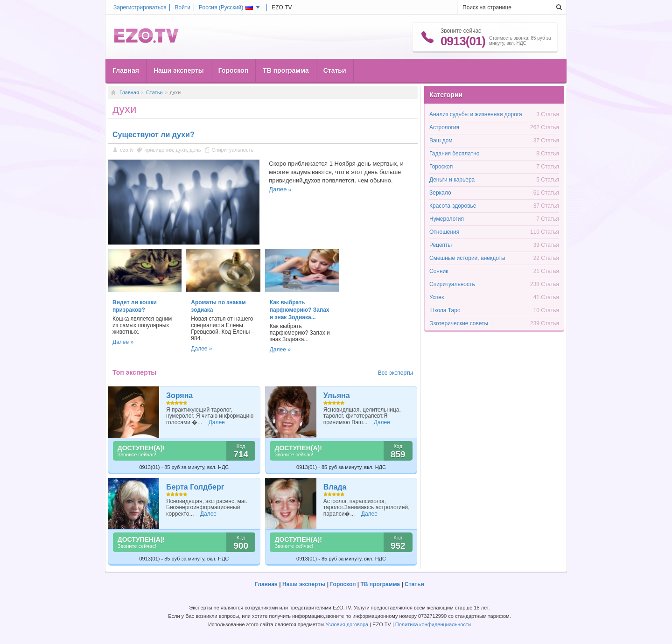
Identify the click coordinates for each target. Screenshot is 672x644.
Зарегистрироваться (140, 7)
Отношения (444, 232)
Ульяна (337, 395)
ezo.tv (127, 150)
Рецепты (441, 245)
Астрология (444, 127)
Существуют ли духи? (154, 135)
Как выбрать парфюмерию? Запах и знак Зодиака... (300, 310)
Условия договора (347, 624)
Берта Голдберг (195, 487)
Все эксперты (395, 373)
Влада (335, 487)
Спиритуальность (233, 150)
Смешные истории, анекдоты (467, 258)
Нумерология (447, 219)
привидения (158, 150)
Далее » (123, 342)
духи (181, 150)
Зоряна (179, 395)
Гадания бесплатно (454, 154)
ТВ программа (286, 70)
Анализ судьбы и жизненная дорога (476, 114)
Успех (437, 297)
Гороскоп (233, 70)
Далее (278, 189)
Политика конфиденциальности (433, 624)
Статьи (335, 70)
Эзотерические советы (459, 323)
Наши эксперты (179, 70)
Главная (126, 70)
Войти (182, 7)
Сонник (439, 271)
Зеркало (440, 193)
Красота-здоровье (453, 206)
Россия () (226, 7)
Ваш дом (441, 140)
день (195, 150)
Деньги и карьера (452, 180)
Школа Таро (445, 310)
